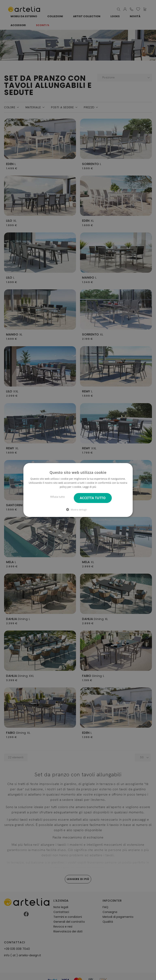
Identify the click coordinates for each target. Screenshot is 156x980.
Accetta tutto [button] (93, 498)
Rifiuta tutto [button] (58, 497)
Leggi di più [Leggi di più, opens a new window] (89, 487)
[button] (78, 509)
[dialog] (78, 490)
